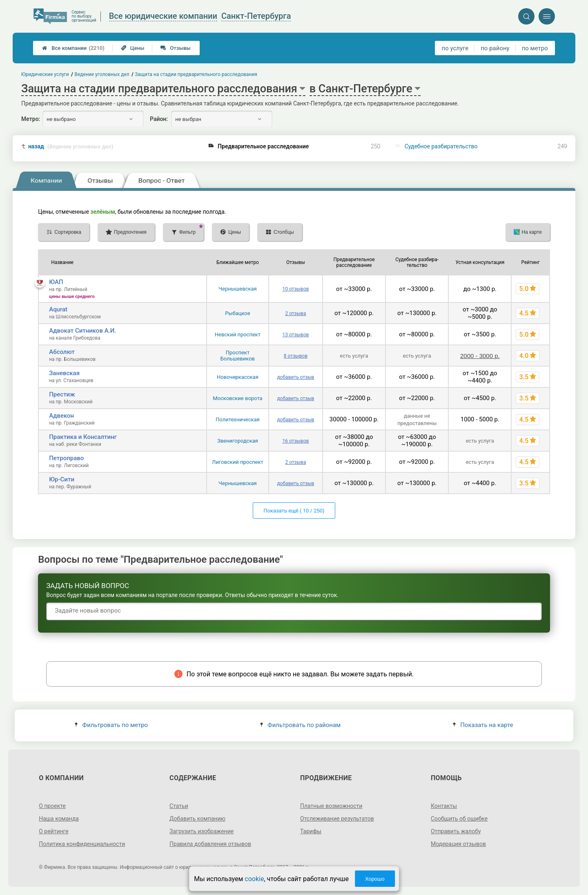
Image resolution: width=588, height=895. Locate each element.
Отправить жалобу (456, 831)
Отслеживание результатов (337, 819)
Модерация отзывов (458, 844)
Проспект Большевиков (238, 356)
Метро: (31, 119)
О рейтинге (54, 831)
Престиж (62, 394)
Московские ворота (237, 398)
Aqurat (58, 309)
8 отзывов (296, 356)
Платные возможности (331, 806)
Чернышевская (238, 289)
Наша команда (59, 819)
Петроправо (66, 458)
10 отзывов (295, 289)
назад (71, 147)
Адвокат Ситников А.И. (82, 331)
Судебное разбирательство (441, 146)
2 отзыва (295, 313)
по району (495, 48)
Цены (133, 48)
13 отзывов (295, 335)
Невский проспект (238, 335)
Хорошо (375, 879)
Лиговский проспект (238, 462)
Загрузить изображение (202, 831)
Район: (159, 119)
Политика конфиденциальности (82, 844)
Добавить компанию (197, 819)
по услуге (455, 48)
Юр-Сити (62, 479)
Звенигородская (238, 441)
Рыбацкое (237, 313)
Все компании (73, 48)
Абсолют (62, 352)
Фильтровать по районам (300, 725)
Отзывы (175, 48)
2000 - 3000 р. (480, 356)
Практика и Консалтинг (83, 437)
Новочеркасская (238, 377)
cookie (254, 879)
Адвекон (61, 416)
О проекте (52, 806)
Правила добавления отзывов (210, 844)
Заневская (64, 373)
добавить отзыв (295, 377)
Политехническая (238, 420)
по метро (535, 48)
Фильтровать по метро (111, 725)
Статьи (179, 806)
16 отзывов (295, 441)
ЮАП (56, 282)
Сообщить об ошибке (459, 819)
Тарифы (311, 831)
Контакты (444, 806)
